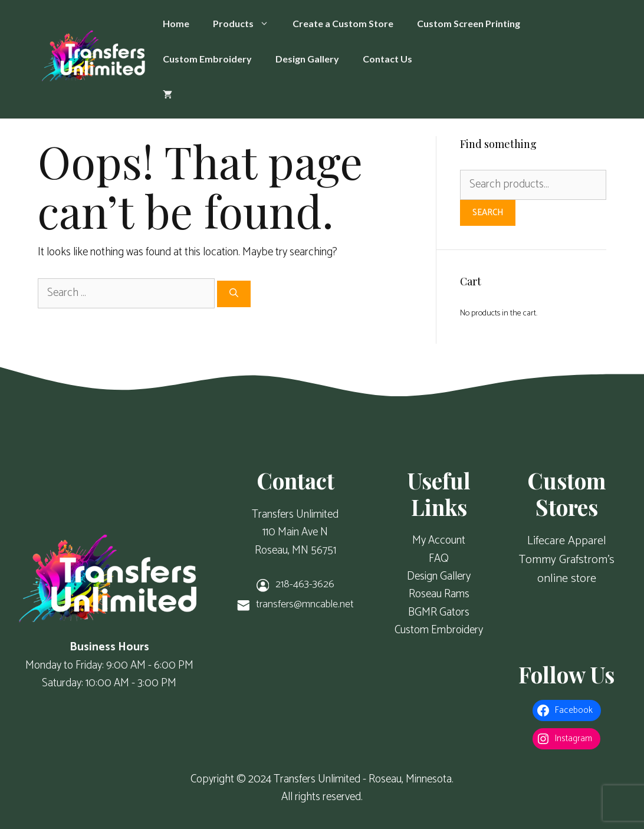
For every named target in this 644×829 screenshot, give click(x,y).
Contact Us (387, 59)
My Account (439, 540)
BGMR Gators (439, 612)
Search (488, 213)
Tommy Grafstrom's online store (567, 569)
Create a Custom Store (343, 23)
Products (247, 24)
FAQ (439, 559)
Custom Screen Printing (469, 23)
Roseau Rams (439, 594)
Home (176, 23)
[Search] (234, 294)
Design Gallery (307, 59)
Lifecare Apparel (567, 541)
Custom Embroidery (207, 59)
